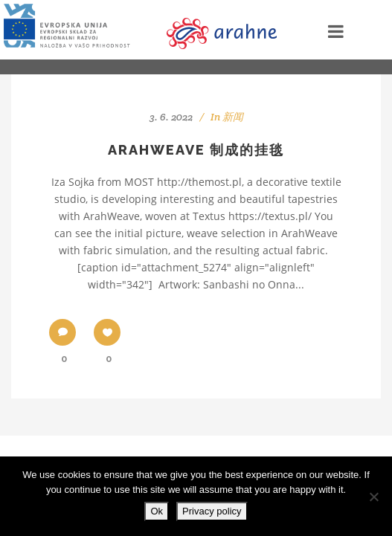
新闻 (233, 117)
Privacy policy (212, 511)
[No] (373, 497)
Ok (157, 511)
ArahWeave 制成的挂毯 (196, 150)
